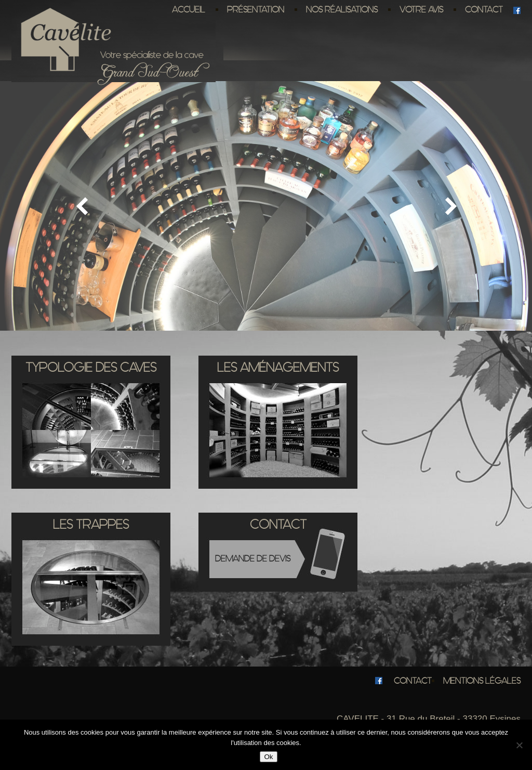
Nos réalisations (342, 9)
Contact (484, 9)
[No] (519, 745)
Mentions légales (482, 681)
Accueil (189, 9)
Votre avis (421, 9)
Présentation (256, 9)
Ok (268, 757)
